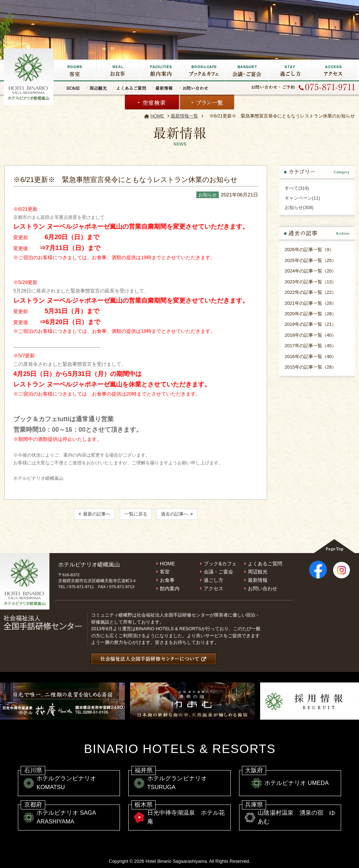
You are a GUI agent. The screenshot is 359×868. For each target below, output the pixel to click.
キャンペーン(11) (302, 198)
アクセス (333, 70)
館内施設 (161, 70)
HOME (72, 88)
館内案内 (170, 588)
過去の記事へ (177, 514)
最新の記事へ (94, 514)
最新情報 (163, 88)
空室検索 (152, 102)
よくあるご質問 (130, 88)
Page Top (334, 546)
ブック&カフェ (204, 70)
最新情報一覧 (184, 116)
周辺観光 (97, 88)
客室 (75, 70)
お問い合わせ (194, 88)
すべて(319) (297, 188)
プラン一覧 (207, 102)
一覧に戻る (136, 514)
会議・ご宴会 (247, 70)
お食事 (118, 70)
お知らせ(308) (299, 207)
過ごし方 (290, 70)
